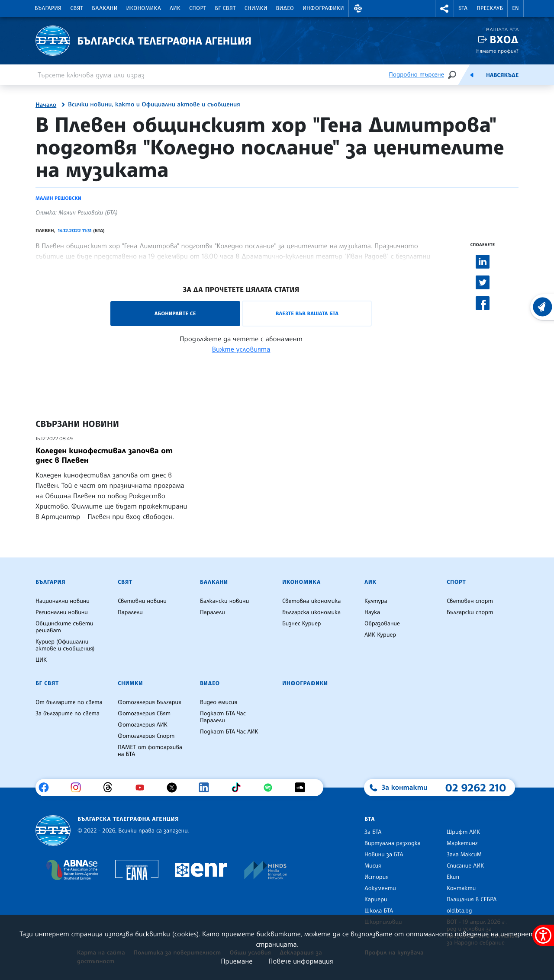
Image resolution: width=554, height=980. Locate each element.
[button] (358, 8)
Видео (285, 8)
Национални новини (63, 601)
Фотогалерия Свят (144, 714)
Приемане (237, 961)
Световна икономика (311, 601)
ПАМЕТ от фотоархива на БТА (150, 751)
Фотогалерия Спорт (146, 736)
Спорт (198, 8)
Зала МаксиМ (464, 855)
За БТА (373, 832)
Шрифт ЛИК (463, 832)
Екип (453, 877)
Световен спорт (470, 601)
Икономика (144, 8)
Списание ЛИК (465, 866)
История (377, 877)
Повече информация (301, 961)
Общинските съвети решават (64, 627)
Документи (380, 888)
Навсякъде (502, 75)
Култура (376, 601)
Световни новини (142, 601)
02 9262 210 (476, 788)
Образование (382, 624)
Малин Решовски (58, 198)
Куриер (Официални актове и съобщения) (65, 645)
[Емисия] (472, 75)
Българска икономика (311, 612)
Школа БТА (379, 911)
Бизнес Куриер (302, 624)
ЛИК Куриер (380, 635)
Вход (504, 40)
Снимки (256, 8)
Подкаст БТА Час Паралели (223, 717)
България (48, 8)
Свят (77, 8)
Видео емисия (219, 702)
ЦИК (41, 660)
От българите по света (69, 702)
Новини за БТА (384, 855)
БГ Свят (225, 8)
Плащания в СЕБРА (472, 900)
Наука (372, 612)
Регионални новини (62, 612)
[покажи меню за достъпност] (543, 935)
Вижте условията (241, 349)
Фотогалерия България (150, 702)
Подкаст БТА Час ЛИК (229, 732)
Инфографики (323, 8)
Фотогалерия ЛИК (143, 725)
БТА (463, 8)
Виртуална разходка (393, 843)
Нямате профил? (497, 51)
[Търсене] (452, 75)
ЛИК (175, 8)
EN (515, 8)
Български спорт (470, 612)
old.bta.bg (459, 911)
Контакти (461, 888)
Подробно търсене (417, 75)
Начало (46, 105)
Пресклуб (490, 8)
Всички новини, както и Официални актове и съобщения (154, 105)
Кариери (376, 900)
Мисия (373, 866)
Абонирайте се (175, 313)
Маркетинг (462, 843)
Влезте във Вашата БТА (307, 313)
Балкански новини (224, 601)
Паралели (130, 612)
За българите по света (68, 714)
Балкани (105, 8)
